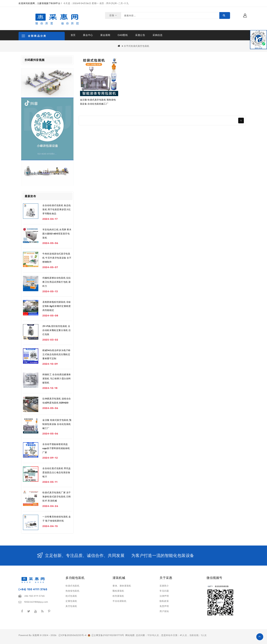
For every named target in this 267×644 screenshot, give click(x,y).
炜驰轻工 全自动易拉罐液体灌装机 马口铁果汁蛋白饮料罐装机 (57, 379)
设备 (112, 15)
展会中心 (88, 35)
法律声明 (164, 596)
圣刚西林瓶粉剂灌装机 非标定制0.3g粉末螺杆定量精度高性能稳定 (57, 306)
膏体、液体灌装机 (122, 586)
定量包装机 (71, 601)
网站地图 (130, 635)
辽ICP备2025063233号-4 (72, 635)
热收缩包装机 (73, 591)
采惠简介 (164, 586)
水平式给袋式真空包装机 (137, 46)
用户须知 (164, 611)
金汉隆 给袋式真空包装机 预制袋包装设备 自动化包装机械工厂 (57, 424)
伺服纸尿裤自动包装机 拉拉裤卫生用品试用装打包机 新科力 (57, 282)
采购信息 (158, 35)
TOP (260, 637)
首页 (73, 35)
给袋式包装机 (73, 586)
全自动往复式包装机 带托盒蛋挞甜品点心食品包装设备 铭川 (57, 472)
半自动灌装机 (120, 601)
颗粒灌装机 (118, 591)
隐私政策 (164, 601)
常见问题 (164, 591)
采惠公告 (140, 35)
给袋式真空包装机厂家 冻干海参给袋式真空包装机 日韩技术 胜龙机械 (57, 497)
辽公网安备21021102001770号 (106, 635)
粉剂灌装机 (118, 596)
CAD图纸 (123, 35)
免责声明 (164, 606)
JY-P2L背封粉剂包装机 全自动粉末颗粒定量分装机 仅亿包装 (57, 330)
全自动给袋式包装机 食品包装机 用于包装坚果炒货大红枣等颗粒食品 (57, 209)
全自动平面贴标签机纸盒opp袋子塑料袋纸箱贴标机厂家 (56, 448)
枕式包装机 (71, 596)
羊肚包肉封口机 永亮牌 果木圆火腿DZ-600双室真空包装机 (57, 234)
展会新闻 (105, 35)
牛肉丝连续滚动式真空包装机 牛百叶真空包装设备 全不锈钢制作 (57, 258)
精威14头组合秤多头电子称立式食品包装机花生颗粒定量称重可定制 (56, 354)
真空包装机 (71, 606)
